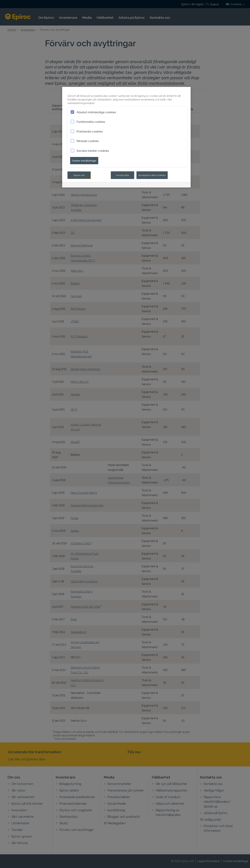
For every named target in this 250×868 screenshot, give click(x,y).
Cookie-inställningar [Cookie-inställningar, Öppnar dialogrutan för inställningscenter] (84, 160)
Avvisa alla (122, 175)
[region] (126, 137)
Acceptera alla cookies (152, 175)
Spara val (79, 175)
